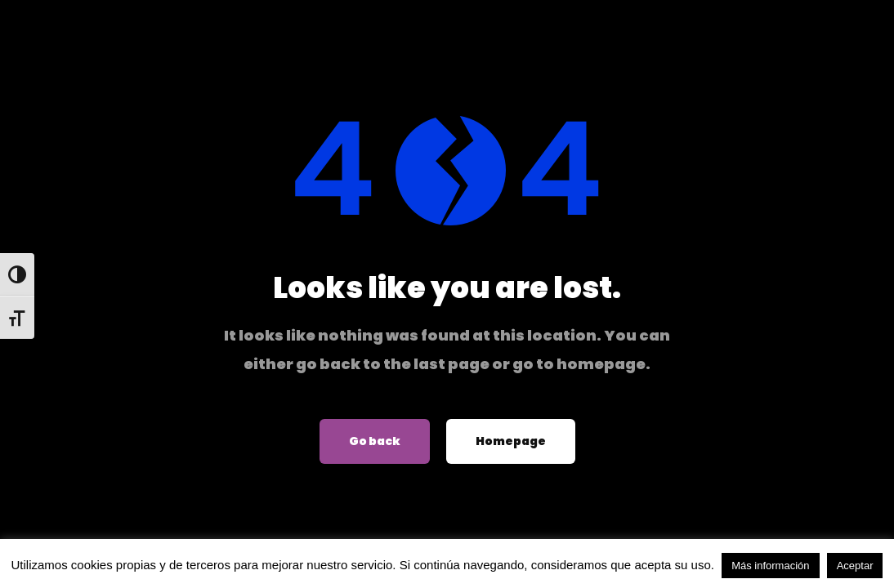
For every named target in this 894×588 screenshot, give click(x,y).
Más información (770, 566)
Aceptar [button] (855, 566)
